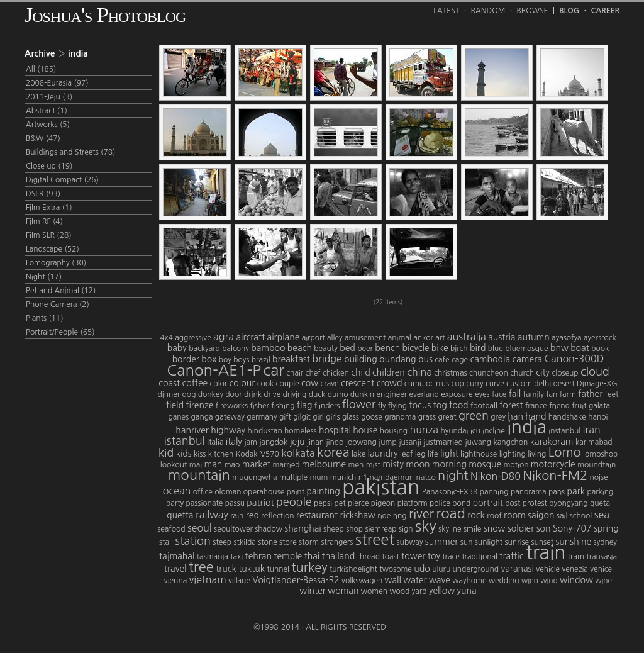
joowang (361, 442)
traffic (511, 556)
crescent (358, 383)
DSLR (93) (43, 194)
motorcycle (553, 464)
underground (476, 569)
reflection (277, 516)
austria (502, 337)
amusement (365, 338)
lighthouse (479, 454)
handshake (567, 417)
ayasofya (566, 338)
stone (268, 542)
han (515, 416)
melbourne (324, 464)
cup (457, 384)
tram (576, 557)
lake (358, 454)
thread (369, 557)
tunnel (278, 569)
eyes (482, 394)
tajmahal (177, 556)
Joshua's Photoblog (105, 15)
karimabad (594, 442)
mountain (199, 475)
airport (314, 338)
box (209, 359)
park (576, 491)
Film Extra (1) (49, 208)
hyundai (454, 431)
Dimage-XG (597, 384)
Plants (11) (45, 318)
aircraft (250, 337)
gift (285, 417)
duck (317, 394)
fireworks (232, 406)
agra (224, 337)
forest (511, 405)
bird (478, 348)
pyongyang (568, 503)
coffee (195, 383)
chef (313, 373)
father (590, 394)
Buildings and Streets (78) (70, 152)
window (576, 580)
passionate (204, 503)
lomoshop (600, 454)
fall (515, 394)
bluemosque (526, 349)
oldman (228, 492)
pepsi (323, 503)
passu (235, 503)
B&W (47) (43, 138)
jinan (315, 442)
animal (400, 338)
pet (340, 503)
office (203, 492)
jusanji (410, 442)
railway (212, 515)
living (537, 454)
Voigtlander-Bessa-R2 (296, 580)
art (440, 338)
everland (424, 394)
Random (488, 11)
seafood (171, 529)
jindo (335, 442)
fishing (283, 406)
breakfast (291, 359)
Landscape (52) (53, 249)
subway (410, 542)
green (474, 416)
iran (592, 430)
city (543, 372)
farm (568, 394)
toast (391, 557)
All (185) (41, 69)
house (365, 430)
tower (413, 556)
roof (494, 516)
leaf (406, 454)
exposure (457, 394)
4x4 (166, 338)
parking (600, 492)
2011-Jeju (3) (49, 97)
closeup (565, 373)
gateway (230, 417)
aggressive (193, 338)
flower (359, 405)
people (294, 502)
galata (599, 406)
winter (313, 591)
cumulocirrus (427, 384)
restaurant (317, 515)
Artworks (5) (48, 125)
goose (371, 417)
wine (603, 581)
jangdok (273, 442)
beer (365, 349)
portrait (488, 503)
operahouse (264, 492)
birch (459, 349)
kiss (200, 454)
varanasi (517, 569)
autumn (534, 337)
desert (563, 384)
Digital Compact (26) (62, 180)
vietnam (208, 579)
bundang (398, 359)
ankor (423, 338)
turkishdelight (353, 569)
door (233, 394)
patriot (260, 503)
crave (330, 384)
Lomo (565, 452)
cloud (595, 372)
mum (319, 477)
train (546, 552)
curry (475, 384)
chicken (336, 373)
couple (288, 384)
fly (382, 406)
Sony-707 (572, 528)
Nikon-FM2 (555, 476)
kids (184, 454)
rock (476, 515)
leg (420, 454)
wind (549, 581)
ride (384, 516)
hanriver (192, 430)
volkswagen (362, 581)
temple (288, 556)
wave (440, 580)
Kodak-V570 (258, 454)
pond (461, 503)
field (175, 405)
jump (388, 442)
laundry (383, 454)
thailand (339, 556)
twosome (396, 569)
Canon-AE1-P (214, 370)
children (389, 372)
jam (251, 442)
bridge (327, 359)
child (361, 372)
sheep (334, 529)
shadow (269, 529)
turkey (309, 567)
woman (343, 591)
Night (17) (44, 277)
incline (494, 431)
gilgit (302, 417)
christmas (450, 373)
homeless (301, 431)
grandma (400, 417)
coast (169, 383)
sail (562, 516)
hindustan (264, 431)
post (513, 503)
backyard (204, 349)
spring (606, 528)
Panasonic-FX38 (450, 492)
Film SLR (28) (49, 235)
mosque (485, 464)
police (440, 503)
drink (253, 394)
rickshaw (357, 515)
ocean (177, 491)
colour (242, 383)
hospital (335, 430)
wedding (504, 581)
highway (228, 430)
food (459, 405)
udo (422, 569)
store (288, 542)
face (499, 394)
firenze (199, 405)
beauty (326, 349)
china (419, 372)
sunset (542, 542)
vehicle (548, 569)
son (544, 528)
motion (516, 465)
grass (427, 417)
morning (449, 464)
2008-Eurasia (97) (57, 83)
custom (519, 384)
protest (535, 503)
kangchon (510, 442)
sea (602, 515)
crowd (390, 383)
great (447, 417)
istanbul (185, 441)
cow (310, 383)
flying (397, 406)
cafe (442, 360)
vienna (175, 581)
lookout (174, 465)
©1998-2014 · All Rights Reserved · (322, 627)
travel (175, 569)
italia (215, 442)
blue (496, 349)
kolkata (298, 453)
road (451, 513)
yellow (442, 591)
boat (580, 348)
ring (400, 516)
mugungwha (254, 477)
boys (241, 360)
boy (225, 360)
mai (196, 465)
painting (323, 491)
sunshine (573, 542)
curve (495, 384)
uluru (441, 569)
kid (166, 453)
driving (295, 394)
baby (177, 348)
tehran (258, 556)
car (274, 370)
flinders (327, 406)
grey (498, 417)
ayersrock (600, 338)
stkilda (244, 542)
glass (351, 417)
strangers (337, 542)
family (534, 394)
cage (460, 360)
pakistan (381, 488)
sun (467, 542)
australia (467, 337)
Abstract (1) (47, 111)
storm (309, 542)
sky (426, 526)
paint (296, 492)
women (374, 591)
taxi (236, 557)
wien (530, 581)
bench (387, 348)
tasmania (213, 557)
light (449, 454)
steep (222, 542)
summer (442, 542)
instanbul (564, 431)
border (186, 359)
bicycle (416, 348)
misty (393, 464)
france (536, 406)
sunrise (517, 542)
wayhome (469, 581)
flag (305, 405)
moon (418, 464)
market (256, 464)
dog (189, 394)
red (253, 515)
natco (425, 477)
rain (237, 516)
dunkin (362, 394)
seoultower (233, 529)
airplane (284, 337)
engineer (391, 394)
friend (559, 406)
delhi (542, 384)
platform (413, 503)
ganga (202, 417)
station (193, 541)
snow (495, 528)
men (356, 465)
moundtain (597, 465)
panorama (529, 492)
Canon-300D (574, 359)
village (239, 581)
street (375, 539)
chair (295, 373)
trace (451, 557)
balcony (236, 349)
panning (494, 492)
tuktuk (252, 569)
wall (393, 580)
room (515, 515)
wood (399, 591)
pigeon (383, 503)
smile (472, 529)
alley (335, 338)
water (415, 580)
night (453, 476)
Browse (533, 11)
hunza (424, 430)
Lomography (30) (56, 263)
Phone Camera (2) (58, 304)
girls (333, 417)
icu (475, 431)
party (175, 503)
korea (333, 452)
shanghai (303, 528)
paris (557, 492)
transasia (602, 557)
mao (232, 465)
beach (300, 348)
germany (262, 417)
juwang (478, 442)
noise (599, 477)
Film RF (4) (44, 221)
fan (552, 394)
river (421, 514)
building (361, 359)
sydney (605, 542)
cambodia (490, 359)
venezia (575, 569)
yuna (467, 591)
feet (612, 394)
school (581, 516)
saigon (541, 515)
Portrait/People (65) (60, 332)
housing (394, 431)
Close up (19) (49, 166)
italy (234, 442)
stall (166, 542)
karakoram (552, 442)
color (219, 384)
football (484, 406)
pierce (358, 503)
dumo (338, 394)
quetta (180, 515)
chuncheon (489, 373)
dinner (169, 394)
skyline (450, 529)
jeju (297, 442)
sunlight (489, 542)
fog (440, 405)
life (433, 454)
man (213, 464)
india (527, 427)
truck (226, 569)
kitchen (221, 454)
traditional (480, 557)
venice (601, 569)
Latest (446, 11)
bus (425, 359)
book (600, 349)
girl (318, 417)
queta (600, 503)
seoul (200, 528)
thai (312, 556)
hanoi (598, 417)
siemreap (380, 529)
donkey (211, 394)
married (286, 465)
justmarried (443, 442)
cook (266, 384)
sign (406, 529)
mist (373, 465)
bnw (559, 348)
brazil (261, 360)
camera (527, 359)
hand (536, 416)
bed (347, 348)
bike (440, 348)
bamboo (268, 348)
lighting (513, 454)
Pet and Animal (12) (61, 291)
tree (201, 567)
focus (420, 405)
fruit (579, 406)
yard (419, 591)
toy (434, 556)
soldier (521, 528)
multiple (293, 477)
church (522, 373)
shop (354, 529)
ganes (178, 417)
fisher (259, 406)
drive (272, 394)
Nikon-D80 (496, 476)
